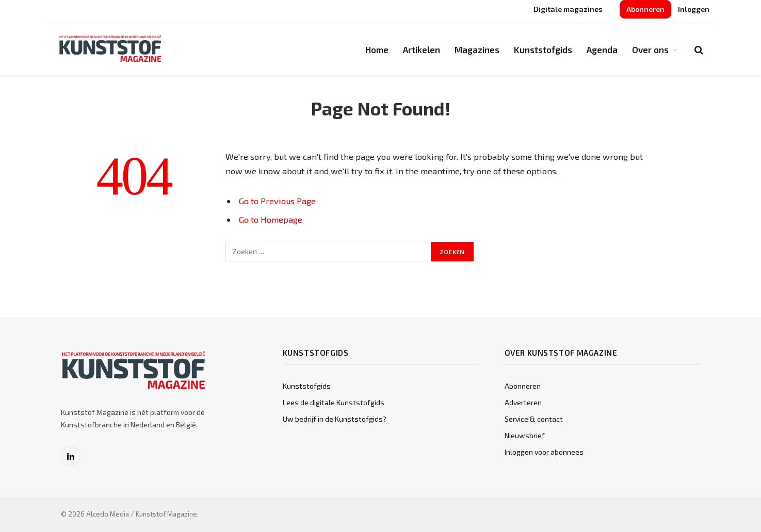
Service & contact (534, 419)
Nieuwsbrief (525, 435)
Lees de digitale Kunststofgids (334, 402)
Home (377, 49)
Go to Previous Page (277, 201)
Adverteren (523, 402)
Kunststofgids (543, 49)
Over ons (650, 49)
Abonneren (645, 9)
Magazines (477, 49)
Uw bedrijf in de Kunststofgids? (335, 419)
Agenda (602, 49)
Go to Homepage (271, 219)
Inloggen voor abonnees (544, 452)
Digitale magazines (568, 9)
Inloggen (694, 9)
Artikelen (422, 49)
